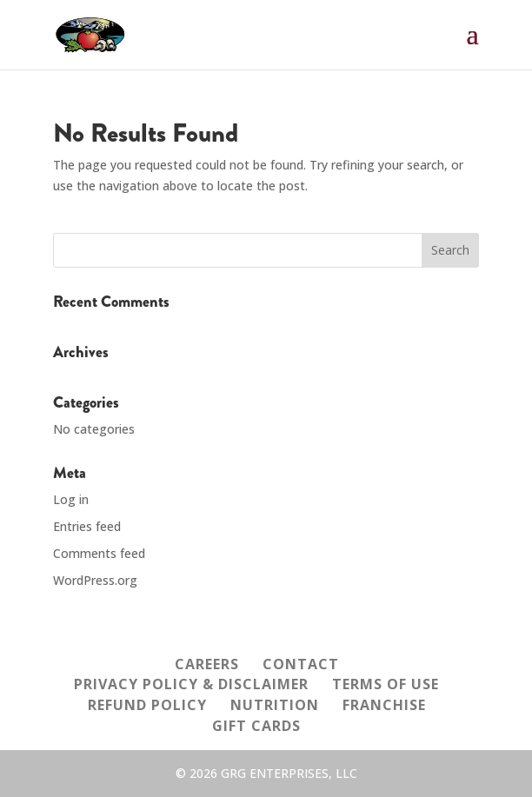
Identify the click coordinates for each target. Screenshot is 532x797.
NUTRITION (275, 705)
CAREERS (207, 664)
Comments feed (99, 553)
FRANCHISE (384, 705)
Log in (71, 499)
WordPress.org (95, 580)
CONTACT (301, 664)
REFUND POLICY (147, 705)
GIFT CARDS (256, 726)
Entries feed (87, 526)
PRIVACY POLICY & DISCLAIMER (191, 684)
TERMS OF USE (386, 684)
